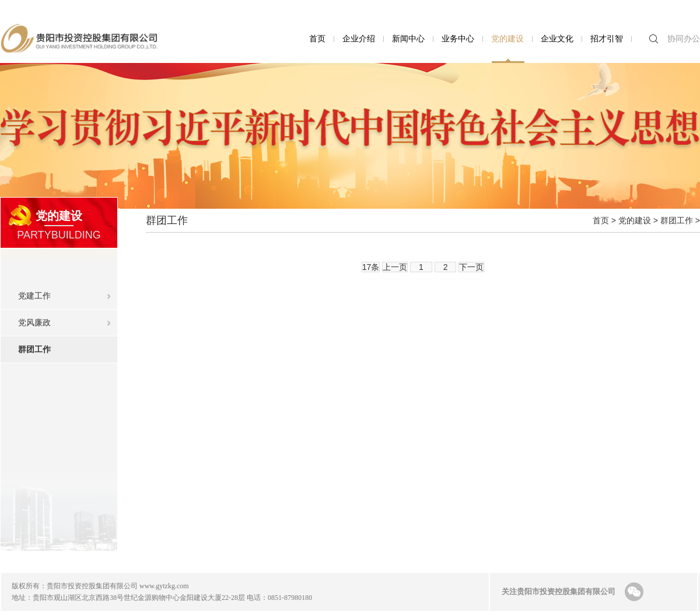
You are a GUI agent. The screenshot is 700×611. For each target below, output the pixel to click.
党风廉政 (34, 322)
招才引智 (607, 38)
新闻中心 (408, 38)
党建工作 (34, 296)
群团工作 (68, 345)
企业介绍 (359, 38)
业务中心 (458, 38)
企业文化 (557, 38)
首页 (317, 38)
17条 (371, 267)
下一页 (471, 267)
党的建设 (508, 38)
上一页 (395, 267)
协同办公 (684, 38)
